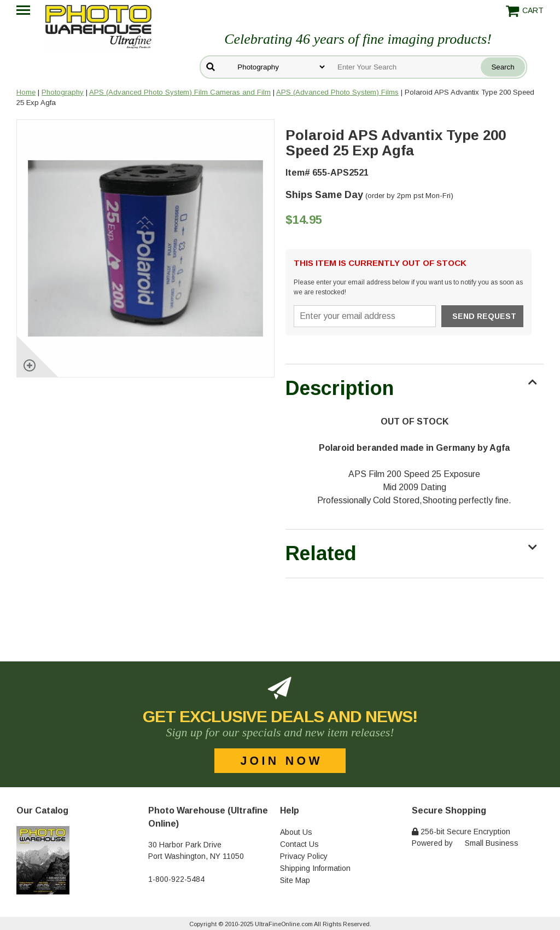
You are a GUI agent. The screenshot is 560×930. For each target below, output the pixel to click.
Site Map (295, 880)
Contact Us (299, 844)
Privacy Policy (304, 856)
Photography (63, 92)
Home (26, 92)
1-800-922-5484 (176, 879)
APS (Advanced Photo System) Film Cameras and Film (180, 92)
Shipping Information (315, 868)
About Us (296, 832)
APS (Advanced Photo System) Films (337, 92)
